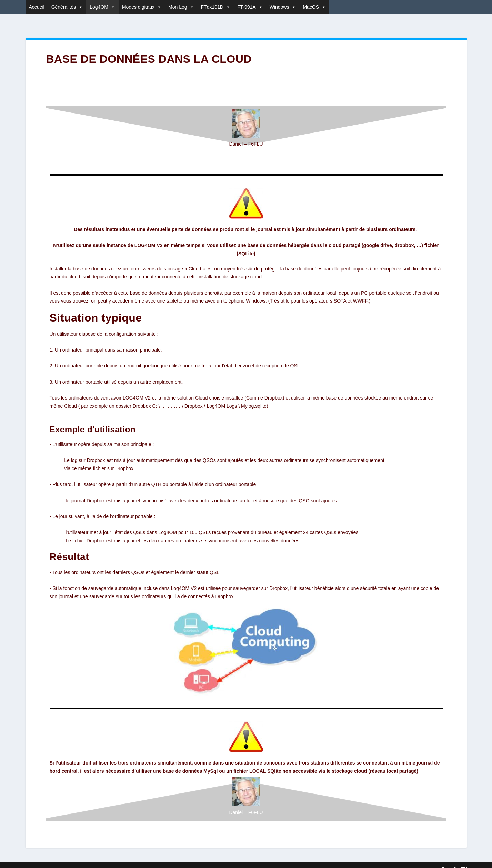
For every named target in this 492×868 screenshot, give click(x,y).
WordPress (128, 860)
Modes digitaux (142, 7)
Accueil (37, 7)
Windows (283, 7)
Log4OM (102, 7)
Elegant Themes (66, 860)
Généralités (67, 7)
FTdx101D (216, 7)
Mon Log (181, 7)
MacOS (314, 7)
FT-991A (250, 7)
